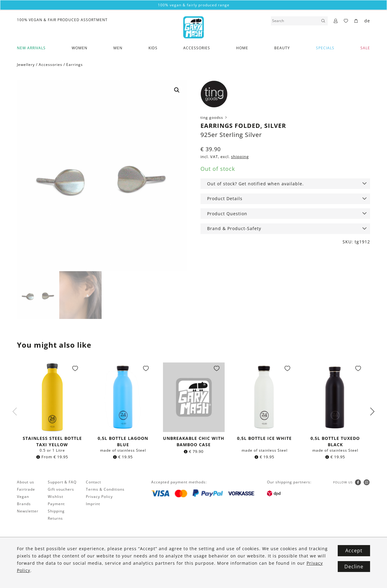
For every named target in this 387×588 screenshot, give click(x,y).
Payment (56, 504)
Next (372, 412)
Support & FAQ (62, 483)
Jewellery (26, 65)
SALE (365, 48)
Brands (24, 504)
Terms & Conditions (105, 490)
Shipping (56, 512)
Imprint (93, 504)
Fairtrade (26, 490)
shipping (240, 157)
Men (118, 48)
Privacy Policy (99, 497)
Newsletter (28, 512)
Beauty (282, 48)
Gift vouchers (61, 490)
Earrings (75, 65)
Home (242, 48)
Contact (93, 483)
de (367, 21)
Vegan (23, 497)
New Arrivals (31, 48)
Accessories (197, 48)
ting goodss (214, 117)
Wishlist (55, 497)
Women (80, 48)
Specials (325, 48)
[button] (177, 90)
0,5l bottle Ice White (264, 439)
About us (26, 483)
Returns (55, 519)
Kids (153, 48)
